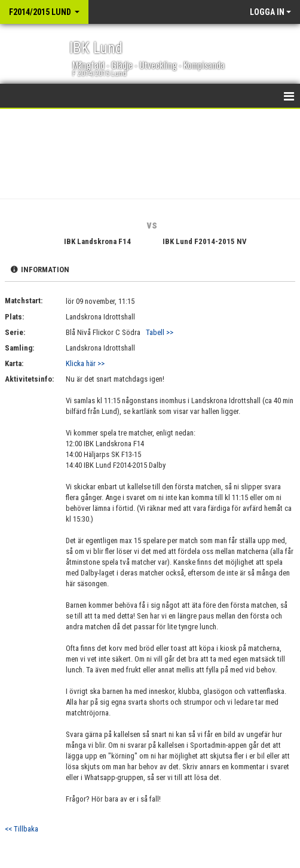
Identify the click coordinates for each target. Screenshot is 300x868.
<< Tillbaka (22, 829)
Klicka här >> (85, 363)
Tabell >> (160, 332)
